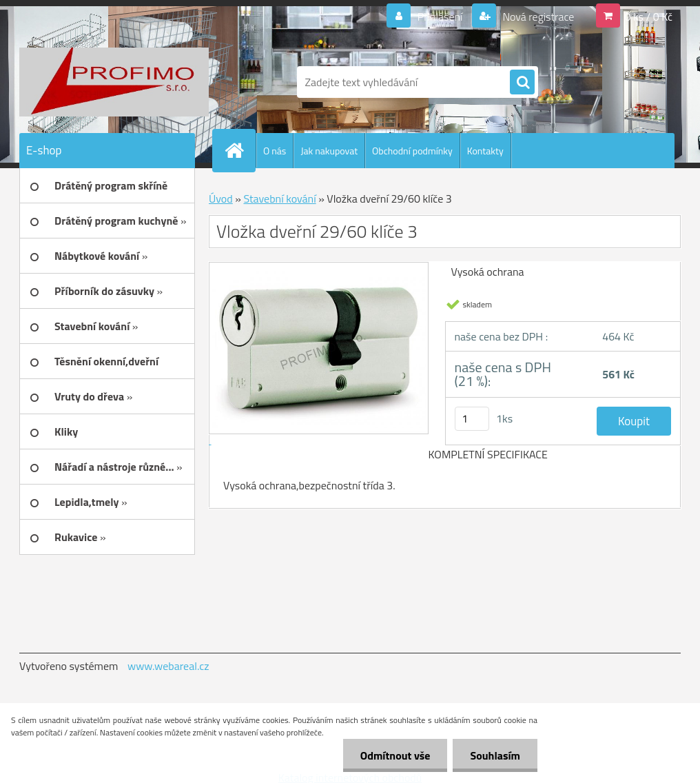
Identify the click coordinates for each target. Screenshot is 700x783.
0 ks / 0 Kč (648, 17)
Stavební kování (279, 199)
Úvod (221, 199)
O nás (275, 151)
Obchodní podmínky (412, 151)
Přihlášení (440, 17)
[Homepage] (240, 150)
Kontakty (485, 151)
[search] (522, 83)
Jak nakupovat (329, 151)
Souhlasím (495, 755)
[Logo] (114, 82)
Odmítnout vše (395, 755)
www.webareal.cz (168, 666)
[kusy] (472, 419)
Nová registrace (537, 17)
